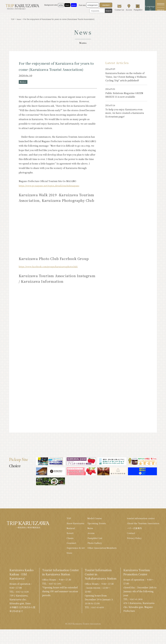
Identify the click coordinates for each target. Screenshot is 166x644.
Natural (68, 529)
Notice (23, 82)
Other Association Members (100, 550)
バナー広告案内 (134, 529)
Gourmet (69, 545)
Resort (67, 534)
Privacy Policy (134, 539)
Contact (130, 534)
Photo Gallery (92, 545)
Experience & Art (73, 550)
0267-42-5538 (23, 594)
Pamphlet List (93, 539)
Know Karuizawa (73, 524)
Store (67, 555)
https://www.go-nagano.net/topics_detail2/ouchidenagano (50, 186)
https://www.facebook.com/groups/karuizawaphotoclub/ (50, 267)
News (88, 529)
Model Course (93, 519)
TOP (66, 519)
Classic (68, 539)
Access (89, 534)
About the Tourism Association (143, 524)
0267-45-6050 (99, 609)
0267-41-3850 (137, 601)
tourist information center (140, 519)
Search (105, 11)
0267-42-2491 (56, 586)
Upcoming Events (95, 524)
